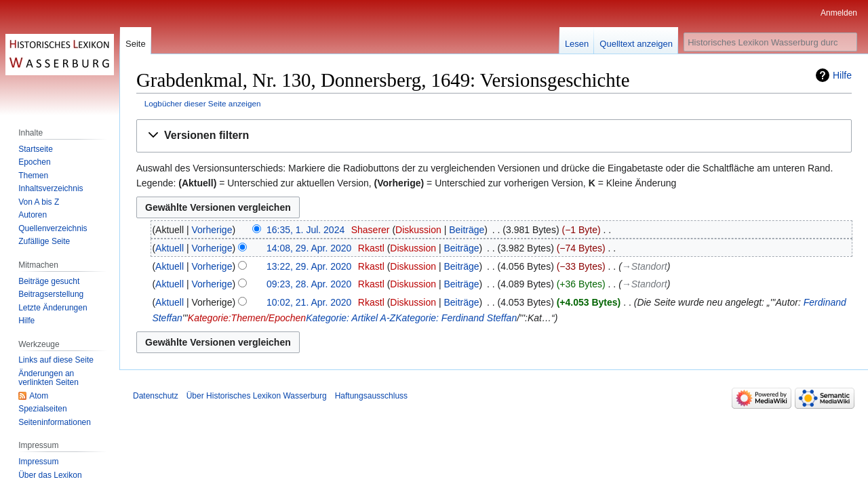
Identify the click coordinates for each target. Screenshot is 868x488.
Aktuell (170, 248)
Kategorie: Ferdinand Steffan (456, 318)
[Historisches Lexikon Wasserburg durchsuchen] (770, 42)
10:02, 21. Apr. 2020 (309, 302)
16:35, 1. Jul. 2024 (305, 230)
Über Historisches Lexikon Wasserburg (257, 396)
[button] (494, 136)
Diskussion (418, 230)
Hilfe (842, 75)
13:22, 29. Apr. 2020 (309, 266)
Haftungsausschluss (371, 396)
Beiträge (467, 230)
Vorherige (212, 230)
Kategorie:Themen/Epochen (247, 318)
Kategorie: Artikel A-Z (351, 318)
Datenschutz (156, 396)
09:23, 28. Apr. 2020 (309, 284)
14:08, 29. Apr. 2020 (309, 248)
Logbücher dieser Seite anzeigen (203, 103)
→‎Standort (645, 266)
